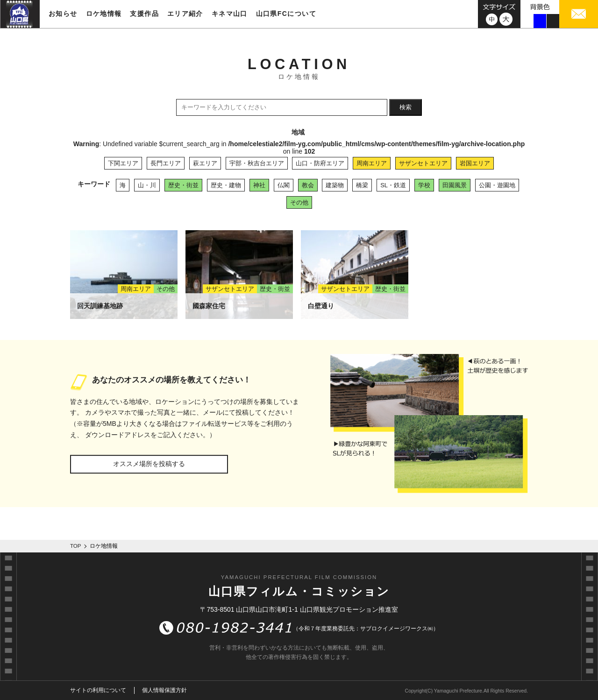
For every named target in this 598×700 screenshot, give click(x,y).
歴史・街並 (183, 185)
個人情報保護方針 (164, 690)
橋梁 (362, 185)
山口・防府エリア (320, 163)
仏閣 (284, 185)
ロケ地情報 (104, 14)
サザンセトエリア (423, 163)
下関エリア (123, 163)
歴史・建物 (226, 185)
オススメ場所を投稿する (149, 464)
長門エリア (166, 163)
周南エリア (372, 163)
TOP (76, 546)
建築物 (335, 185)
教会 (308, 185)
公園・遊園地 (497, 185)
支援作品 (144, 14)
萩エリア (205, 163)
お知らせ (63, 14)
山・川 (147, 185)
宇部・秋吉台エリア (257, 163)
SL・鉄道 (393, 185)
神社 (259, 185)
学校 (424, 185)
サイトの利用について (98, 690)
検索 (406, 107)
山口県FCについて (286, 14)
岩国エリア (475, 163)
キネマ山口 (230, 14)
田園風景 (455, 185)
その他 (299, 202)
